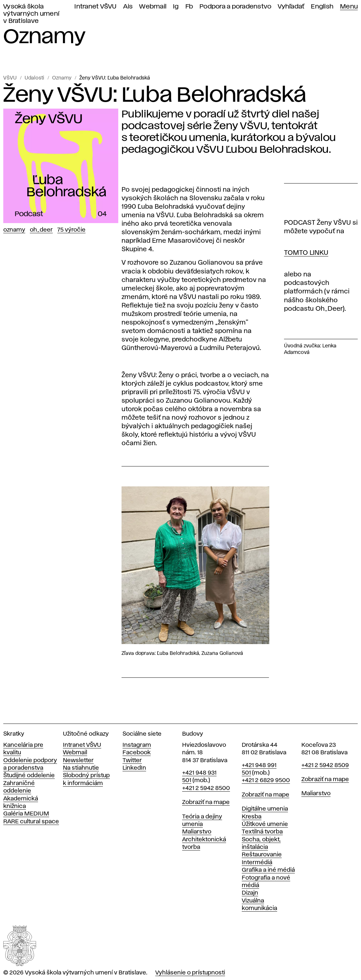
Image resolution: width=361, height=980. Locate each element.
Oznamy (62, 78)
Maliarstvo (197, 832)
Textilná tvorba (262, 832)
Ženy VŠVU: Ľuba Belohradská (115, 78)
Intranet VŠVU (95, 7)
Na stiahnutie (81, 768)
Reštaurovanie (262, 855)
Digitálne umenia (265, 809)
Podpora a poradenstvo (235, 7)
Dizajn (250, 893)
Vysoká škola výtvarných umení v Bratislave (31, 14)
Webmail (153, 7)
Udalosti (34, 78)
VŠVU (10, 78)
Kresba (252, 817)
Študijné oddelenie (29, 776)
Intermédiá (257, 863)
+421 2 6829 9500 (266, 780)
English (322, 7)
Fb (189, 7)
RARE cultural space (31, 822)
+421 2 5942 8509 (325, 765)
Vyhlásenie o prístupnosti (190, 973)
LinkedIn (134, 768)
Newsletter (78, 761)
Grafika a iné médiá (268, 870)
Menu (349, 7)
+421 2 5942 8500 (206, 788)
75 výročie (71, 230)
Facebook (137, 753)
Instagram (137, 745)
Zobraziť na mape (206, 802)
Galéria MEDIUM (26, 814)
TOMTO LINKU (306, 253)
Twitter (132, 761)
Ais (128, 7)
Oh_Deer (41, 230)
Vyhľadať (291, 7)
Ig (176, 7)
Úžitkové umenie (265, 824)
